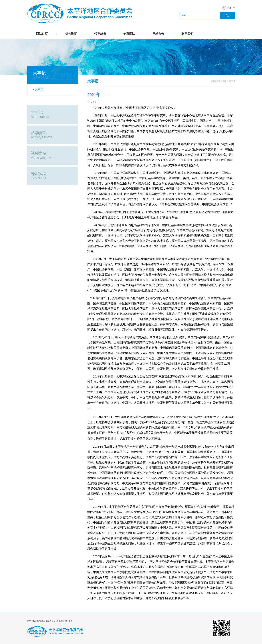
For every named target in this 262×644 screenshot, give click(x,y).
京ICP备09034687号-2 (63, 621)
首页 (224, 81)
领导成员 (100, 34)
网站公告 (158, 34)
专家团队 (129, 34)
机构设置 (71, 34)
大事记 (39, 89)
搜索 (227, 15)
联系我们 (187, 34)
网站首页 (42, 34)
